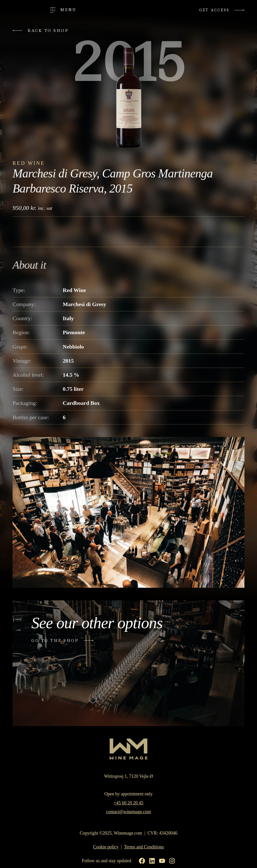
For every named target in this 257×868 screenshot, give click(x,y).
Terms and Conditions (144, 847)
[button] (43, 31)
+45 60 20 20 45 (128, 803)
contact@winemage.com (128, 812)
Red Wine (29, 163)
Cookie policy (106, 847)
